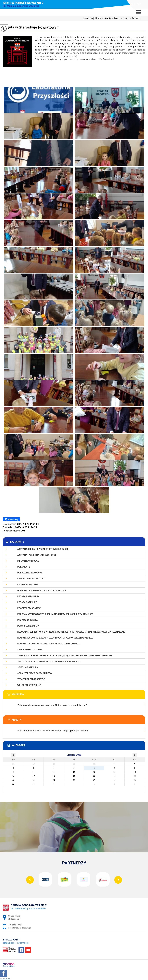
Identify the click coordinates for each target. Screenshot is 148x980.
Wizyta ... (135, 18)
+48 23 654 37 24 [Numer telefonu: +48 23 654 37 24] (15, 925)
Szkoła (106, 18)
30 (13, 784)
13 (94, 772)
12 (74, 772)
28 (114, 780)
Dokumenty (24, 567)
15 (135, 772)
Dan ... (116, 18)
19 (74, 776)
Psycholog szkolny (28, 626)
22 (135, 776)
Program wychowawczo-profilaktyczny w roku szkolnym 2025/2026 (55, 614)
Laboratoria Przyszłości (31, 579)
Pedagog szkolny (27, 602)
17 (34, 776)
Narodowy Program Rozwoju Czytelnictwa (42, 590)
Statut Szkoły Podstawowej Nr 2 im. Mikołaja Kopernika (49, 661)
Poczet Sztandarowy (29, 608)
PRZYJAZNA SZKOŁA (27, 620)
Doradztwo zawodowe (30, 573)
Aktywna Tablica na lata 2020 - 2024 (37, 555)
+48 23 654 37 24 (139, 4)
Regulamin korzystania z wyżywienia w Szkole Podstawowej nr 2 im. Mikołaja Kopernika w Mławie (71, 632)
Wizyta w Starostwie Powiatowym (31, 27)
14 (114, 772)
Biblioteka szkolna (28, 561)
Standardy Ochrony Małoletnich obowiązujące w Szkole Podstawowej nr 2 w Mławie (65, 656)
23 (13, 780)
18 (54, 776)
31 (34, 784)
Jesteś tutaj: (89, 18)
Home (98, 18)
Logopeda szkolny (28, 585)
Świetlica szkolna (28, 667)
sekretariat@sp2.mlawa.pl (133, 4)
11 (54, 772)
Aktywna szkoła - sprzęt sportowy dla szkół (43, 549)
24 (34, 780)
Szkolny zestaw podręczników (35, 673)
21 (114, 776)
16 (13, 776)
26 (74, 780)
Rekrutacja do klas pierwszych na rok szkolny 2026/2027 (49, 644)
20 (94, 776)
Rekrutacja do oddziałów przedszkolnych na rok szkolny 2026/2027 (55, 638)
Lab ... (125, 18)
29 (135, 780)
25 (54, 780)
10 (34, 772)
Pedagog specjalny (28, 596)
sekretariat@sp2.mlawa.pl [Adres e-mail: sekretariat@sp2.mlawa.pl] (20, 928)
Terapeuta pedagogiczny (31, 679)
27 (94, 780)
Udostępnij (11, 519)
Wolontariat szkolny (29, 685)
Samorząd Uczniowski (30, 650)
